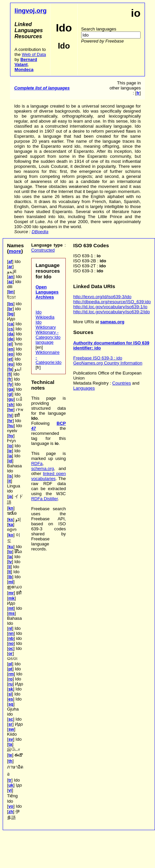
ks (11, 519)
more (15, 251)
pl (10, 664)
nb (11, 638)
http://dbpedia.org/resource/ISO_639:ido (112, 302)
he (11, 410)
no (11, 643)
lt (10, 572)
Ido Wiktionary (46, 325)
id (10, 461)
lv (10, 562)
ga (11, 389)
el (10, 344)
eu (11, 364)
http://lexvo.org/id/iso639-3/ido (102, 297)
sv (11, 739)
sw (11, 729)
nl (10, 628)
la (10, 557)
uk (11, 785)
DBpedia (40, 232)
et (10, 359)
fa (10, 369)
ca (11, 324)
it (10, 481)
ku (11, 547)
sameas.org (112, 322)
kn (11, 508)
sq (11, 704)
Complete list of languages (42, 88)
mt (11, 608)
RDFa (37, 463)
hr (11, 421)
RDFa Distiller (44, 499)
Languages (84, 388)
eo (11, 354)
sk (11, 689)
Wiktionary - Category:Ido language (48, 337)
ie (10, 451)
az (11, 282)
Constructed (43, 250)
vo (11, 806)
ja (10, 496)
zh (11, 812)
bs (11, 304)
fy (10, 384)
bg (11, 314)
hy (11, 436)
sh (11, 405)
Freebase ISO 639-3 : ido (98, 358)
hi (10, 415)
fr (10, 379)
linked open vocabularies (48, 476)
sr (10, 724)
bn (11, 292)
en (11, 349)
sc (11, 719)
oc (11, 648)
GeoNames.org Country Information (108, 363)
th (10, 761)
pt (10, 669)
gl (10, 394)
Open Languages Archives (47, 292)
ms (12, 613)
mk (12, 598)
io (10, 446)
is (10, 476)
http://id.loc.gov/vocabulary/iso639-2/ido (111, 312)
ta (10, 744)
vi (10, 790)
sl (10, 694)
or (11, 653)
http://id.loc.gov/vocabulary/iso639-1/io (110, 307)
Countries (122, 383)
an (11, 277)
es (11, 699)
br (11, 309)
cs (11, 329)
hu (11, 426)
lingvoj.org (31, 11)
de (11, 339)
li (10, 567)
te (10, 755)
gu (11, 399)
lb (10, 577)
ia (10, 456)
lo (10, 552)
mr (11, 593)
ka (11, 524)
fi (10, 374)
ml (11, 582)
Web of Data (34, 54)
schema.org (43, 469)
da (11, 334)
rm (11, 674)
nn (11, 633)
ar (10, 266)
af (10, 261)
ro (11, 679)
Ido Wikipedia (45, 315)
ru (11, 684)
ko (11, 535)
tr (10, 780)
